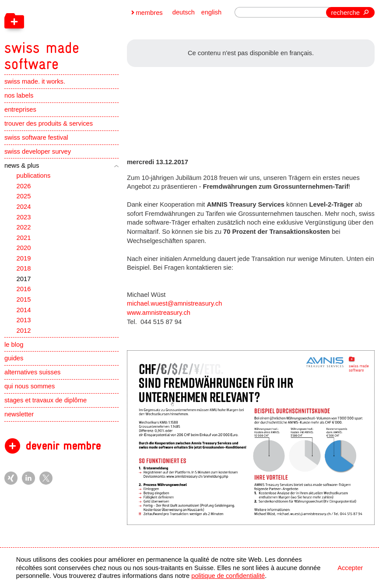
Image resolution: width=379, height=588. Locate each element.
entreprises (20, 112)
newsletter (19, 416)
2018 (24, 271)
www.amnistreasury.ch (159, 313)
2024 (24, 209)
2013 (24, 322)
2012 (24, 332)
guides (14, 360)
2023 (24, 219)
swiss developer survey (38, 154)
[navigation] (85, 36)
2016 (24, 291)
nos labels (19, 98)
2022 (24, 229)
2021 (24, 239)
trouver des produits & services (49, 126)
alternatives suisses (32, 374)
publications (34, 178)
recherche (345, 13)
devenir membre (63, 448)
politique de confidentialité (228, 576)
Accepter (350, 568)
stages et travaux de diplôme (46, 402)
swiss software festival (36, 140)
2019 (24, 261)
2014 (24, 312)
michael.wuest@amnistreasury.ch (175, 303)
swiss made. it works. (35, 84)
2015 (24, 302)
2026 (24, 188)
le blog (14, 346)
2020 (24, 250)
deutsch (183, 13)
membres (149, 13)
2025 (24, 198)
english (211, 13)
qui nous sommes (30, 388)
